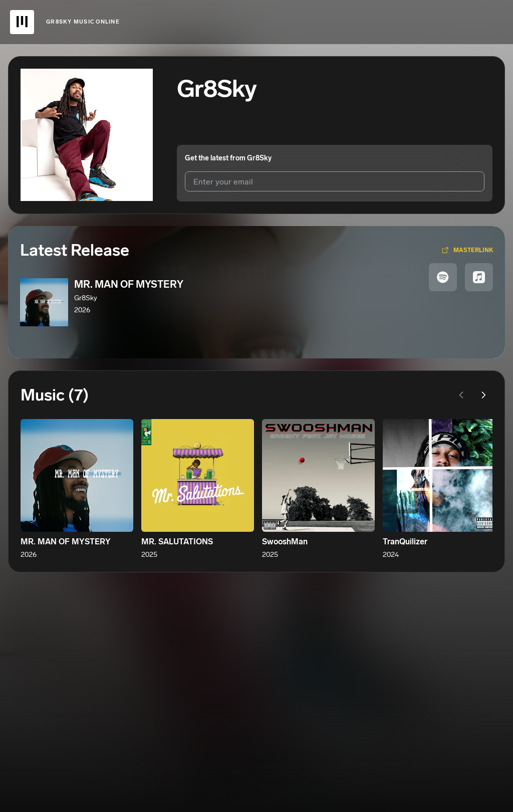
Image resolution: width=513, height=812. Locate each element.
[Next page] (483, 395)
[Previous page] (461, 395)
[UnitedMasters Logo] (22, 22)
